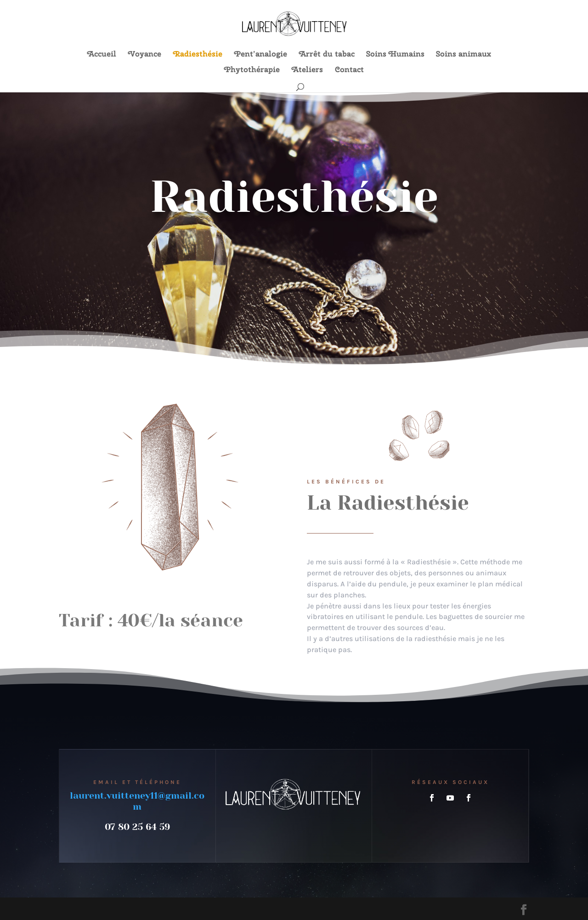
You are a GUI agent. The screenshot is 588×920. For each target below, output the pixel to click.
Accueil (102, 55)
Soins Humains (396, 55)
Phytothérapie (252, 70)
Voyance (145, 55)
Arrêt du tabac (327, 55)
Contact (349, 70)
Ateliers (307, 70)
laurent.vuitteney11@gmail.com (137, 801)
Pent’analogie (261, 55)
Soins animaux (464, 55)
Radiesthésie (198, 55)
